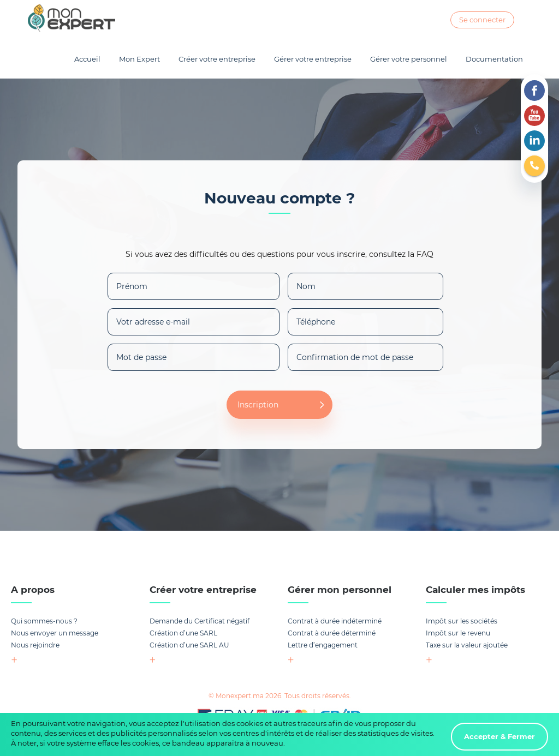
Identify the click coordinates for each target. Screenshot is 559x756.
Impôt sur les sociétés (462, 621)
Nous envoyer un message (55, 633)
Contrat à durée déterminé (332, 633)
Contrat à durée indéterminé (335, 621)
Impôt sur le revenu (458, 633)
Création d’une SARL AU (189, 645)
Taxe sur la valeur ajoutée (467, 645)
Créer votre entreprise (217, 59)
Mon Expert (139, 59)
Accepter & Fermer (499, 736)
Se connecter (482, 20)
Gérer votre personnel (409, 59)
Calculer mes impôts (475, 590)
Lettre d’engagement (323, 645)
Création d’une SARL (183, 633)
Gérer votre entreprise (313, 59)
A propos (33, 590)
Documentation (494, 59)
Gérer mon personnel (340, 590)
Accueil (87, 59)
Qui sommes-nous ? (44, 621)
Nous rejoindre (35, 645)
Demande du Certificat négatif (200, 621)
